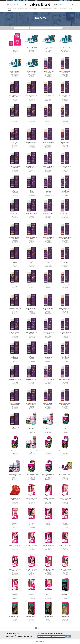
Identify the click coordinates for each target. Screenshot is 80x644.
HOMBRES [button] (56, 8)
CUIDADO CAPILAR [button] (22, 8)
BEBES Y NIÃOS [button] (12, 8)
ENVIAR (68, 637)
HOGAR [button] (10, 11)
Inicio (8, 1)
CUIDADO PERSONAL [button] (34, 8)
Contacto (26, 1)
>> (44, 628)
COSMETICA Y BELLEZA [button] (46, 8)
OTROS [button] (70, 8)
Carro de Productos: (65, 1)
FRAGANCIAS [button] (63, 8)
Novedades (19, 1)
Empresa (13, 1)
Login (37, 1)
